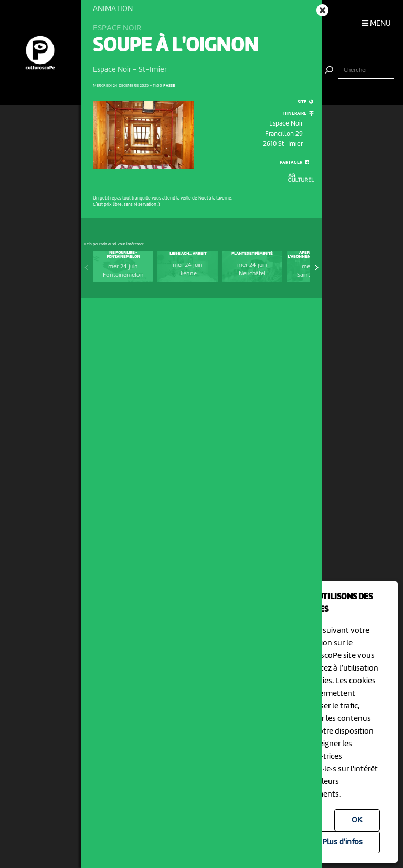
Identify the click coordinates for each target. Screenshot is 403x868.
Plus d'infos (342, 842)
